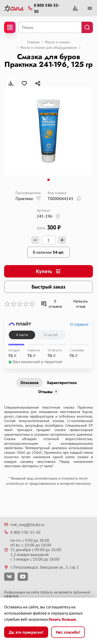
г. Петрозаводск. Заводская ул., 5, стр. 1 (42, 567)
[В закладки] (24, 83)
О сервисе (79, 324)
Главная (33, 42)
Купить (49, 271)
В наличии (48, 252)
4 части (22, 335)
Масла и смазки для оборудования (48, 47)
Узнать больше (62, 619)
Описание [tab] (29, 383)
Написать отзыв (81, 304)
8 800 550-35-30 (22, 532)
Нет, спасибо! (68, 632)
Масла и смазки (58, 42)
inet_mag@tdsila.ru (24, 524)
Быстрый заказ (48, 287)
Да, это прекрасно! (26, 632)
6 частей (51, 335)
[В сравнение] (11, 83)
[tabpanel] (48, 437)
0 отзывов (51, 304)
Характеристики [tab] (62, 383)
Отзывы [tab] (48, 392)
